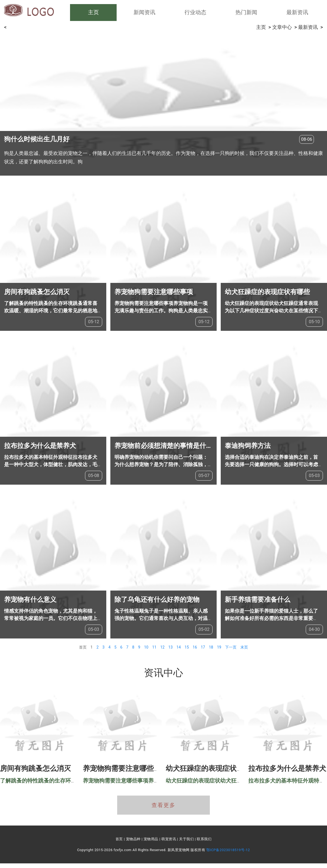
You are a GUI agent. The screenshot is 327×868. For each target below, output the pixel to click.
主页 (93, 12)
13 (171, 647)
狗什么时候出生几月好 (37, 139)
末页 (244, 647)
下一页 (231, 647)
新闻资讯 (144, 12)
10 (146, 647)
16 (195, 647)
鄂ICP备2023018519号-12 (228, 850)
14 (179, 647)
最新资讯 (297, 12)
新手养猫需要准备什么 (258, 600)
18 (211, 647)
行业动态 (195, 12)
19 (219, 647)
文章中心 (282, 27)
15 (187, 647)
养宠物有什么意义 (30, 600)
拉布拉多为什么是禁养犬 (40, 446)
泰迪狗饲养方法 (248, 446)
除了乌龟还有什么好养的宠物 (157, 600)
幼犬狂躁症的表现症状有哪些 (267, 292)
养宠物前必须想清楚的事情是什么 (163, 446)
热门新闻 (246, 12)
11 (154, 647)
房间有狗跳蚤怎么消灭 (37, 292)
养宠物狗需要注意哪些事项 (154, 292)
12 (162, 647)
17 (203, 647)
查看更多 (163, 805)
